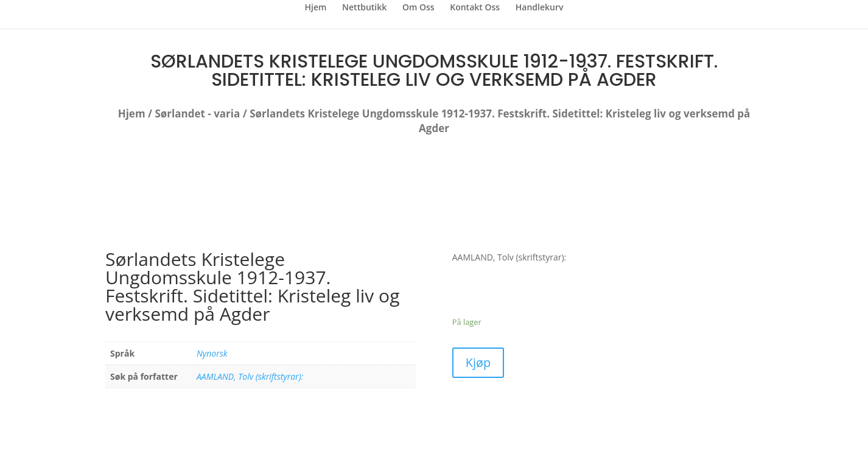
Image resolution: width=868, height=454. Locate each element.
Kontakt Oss (475, 8)
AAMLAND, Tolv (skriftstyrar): (250, 376)
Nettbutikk (364, 8)
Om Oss (418, 8)
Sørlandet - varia (197, 113)
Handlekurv (540, 8)
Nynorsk (212, 353)
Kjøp (478, 362)
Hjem (316, 8)
